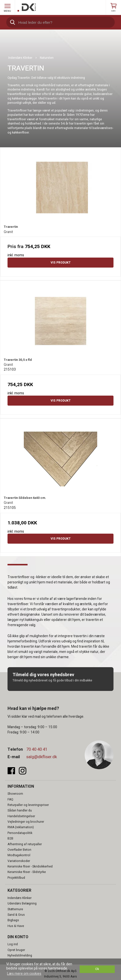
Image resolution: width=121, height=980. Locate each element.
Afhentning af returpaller (25, 844)
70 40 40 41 (37, 749)
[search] (60, 22)
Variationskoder (19, 861)
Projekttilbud (16, 878)
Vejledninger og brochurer (26, 822)
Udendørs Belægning (22, 903)
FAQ (10, 799)
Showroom (15, 794)
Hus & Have (16, 926)
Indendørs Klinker (20, 898)
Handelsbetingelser (21, 816)
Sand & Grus (16, 915)
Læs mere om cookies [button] (24, 974)
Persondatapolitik (20, 833)
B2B (10, 838)
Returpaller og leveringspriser (28, 805)
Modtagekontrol (19, 855)
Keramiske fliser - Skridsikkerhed (30, 866)
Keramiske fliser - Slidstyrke (27, 872)
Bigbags (13, 920)
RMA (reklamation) (21, 827)
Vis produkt (61, 263)
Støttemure (15, 909)
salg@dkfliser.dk (42, 757)
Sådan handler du (20, 810)
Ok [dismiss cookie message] (97, 969)
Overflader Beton (19, 850)
